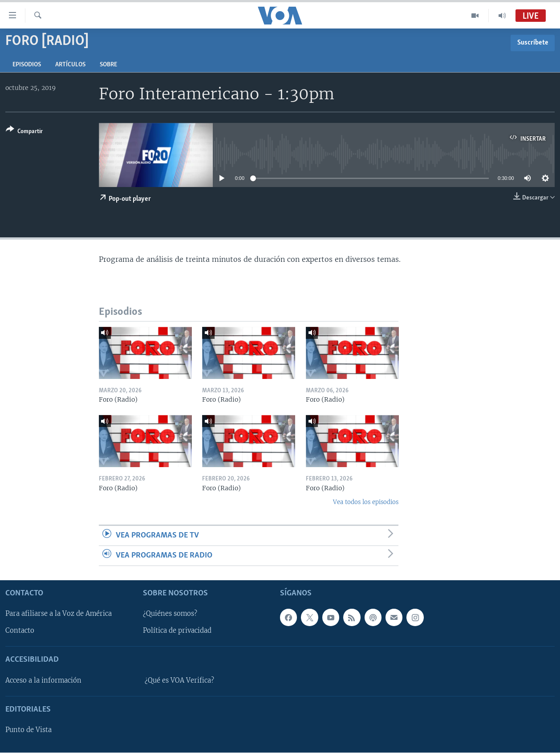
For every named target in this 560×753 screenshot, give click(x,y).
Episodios (27, 65)
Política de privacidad (177, 631)
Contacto (20, 631)
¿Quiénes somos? (170, 614)
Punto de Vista (28, 730)
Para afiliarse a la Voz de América (59, 614)
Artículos (70, 65)
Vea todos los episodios (366, 502)
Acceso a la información (43, 680)
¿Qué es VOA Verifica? (179, 680)
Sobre (108, 65)
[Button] (24, 132)
